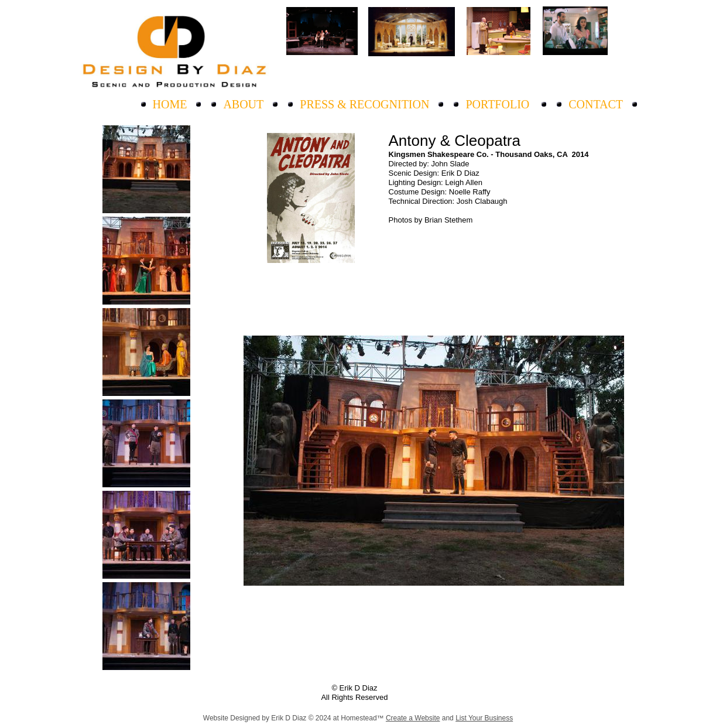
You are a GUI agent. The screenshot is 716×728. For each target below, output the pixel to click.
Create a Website (413, 718)
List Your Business (484, 718)
